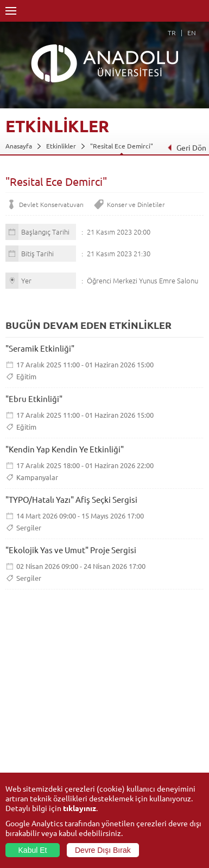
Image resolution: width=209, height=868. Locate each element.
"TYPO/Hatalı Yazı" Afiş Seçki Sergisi (71, 499)
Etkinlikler (61, 146)
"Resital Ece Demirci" (122, 146)
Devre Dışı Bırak (103, 850)
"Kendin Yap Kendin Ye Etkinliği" (65, 449)
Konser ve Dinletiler (136, 204)
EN (192, 33)
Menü (11, 11)
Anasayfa (19, 146)
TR (172, 33)
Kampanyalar (37, 477)
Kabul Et (33, 850)
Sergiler (29, 527)
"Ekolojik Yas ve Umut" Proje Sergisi (71, 550)
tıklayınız (80, 808)
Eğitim (26, 376)
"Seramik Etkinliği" (40, 348)
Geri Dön (187, 147)
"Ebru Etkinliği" (34, 399)
